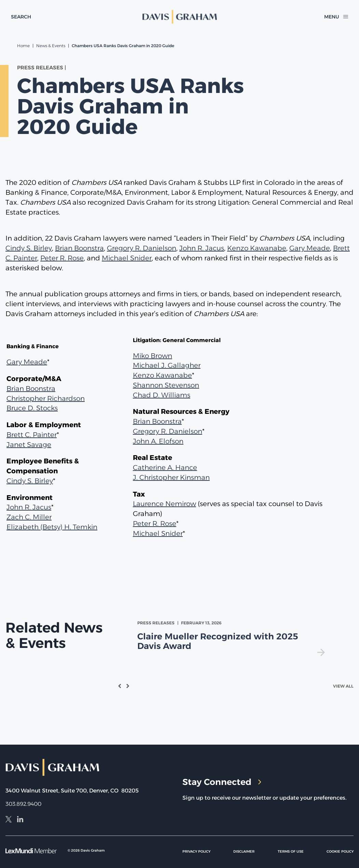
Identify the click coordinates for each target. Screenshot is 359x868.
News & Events (51, 46)
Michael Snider (127, 258)
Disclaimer (244, 851)
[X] (9, 820)
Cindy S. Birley (29, 248)
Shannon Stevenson (166, 385)
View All (343, 686)
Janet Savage (29, 445)
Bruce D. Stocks (32, 408)
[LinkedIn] (20, 820)
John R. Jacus (202, 248)
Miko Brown (153, 356)
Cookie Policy (340, 851)
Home (23, 46)
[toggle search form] (21, 17)
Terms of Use (291, 851)
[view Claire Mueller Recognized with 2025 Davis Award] (232, 638)
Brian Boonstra (79, 248)
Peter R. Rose (62, 258)
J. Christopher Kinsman (171, 477)
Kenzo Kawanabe (257, 248)
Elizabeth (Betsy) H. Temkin (52, 527)
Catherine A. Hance (165, 467)
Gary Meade (310, 248)
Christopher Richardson (46, 398)
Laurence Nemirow (164, 504)
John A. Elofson (158, 441)
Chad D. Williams (162, 395)
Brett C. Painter (32, 435)
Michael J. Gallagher (167, 365)
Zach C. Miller (29, 517)
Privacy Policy (196, 851)
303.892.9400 (23, 804)
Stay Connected (222, 782)
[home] (179, 17)
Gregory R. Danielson (142, 248)
